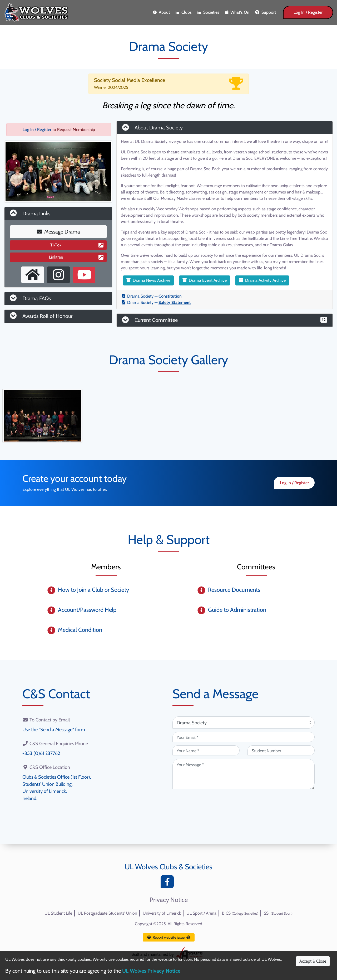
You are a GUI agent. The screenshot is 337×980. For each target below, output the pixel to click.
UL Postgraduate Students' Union (107, 913)
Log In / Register (308, 12)
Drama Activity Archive (262, 280)
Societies (208, 12)
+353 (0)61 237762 (41, 753)
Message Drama (58, 232)
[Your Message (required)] (244, 774)
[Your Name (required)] (206, 750)
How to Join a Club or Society (93, 590)
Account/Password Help (87, 610)
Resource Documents (234, 590)
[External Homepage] (33, 275)
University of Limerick (162, 913)
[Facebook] (168, 883)
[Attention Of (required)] (244, 722)
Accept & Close (313, 961)
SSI (278, 913)
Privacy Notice (169, 900)
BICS (240, 913)
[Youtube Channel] (84, 275)
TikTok (77, 245)
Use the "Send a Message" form (54, 730)
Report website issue (169, 937)
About (161, 12)
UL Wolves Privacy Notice (151, 971)
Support (266, 12)
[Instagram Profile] (58, 275)
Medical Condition (80, 630)
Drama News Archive (148, 280)
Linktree (76, 257)
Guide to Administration (237, 610)
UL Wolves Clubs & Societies (168, 867)
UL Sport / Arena (201, 913)
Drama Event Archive (205, 280)
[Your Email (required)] (244, 737)
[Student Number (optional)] (281, 750)
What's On (237, 12)
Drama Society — (152, 296)
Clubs (184, 12)
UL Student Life (58, 913)
